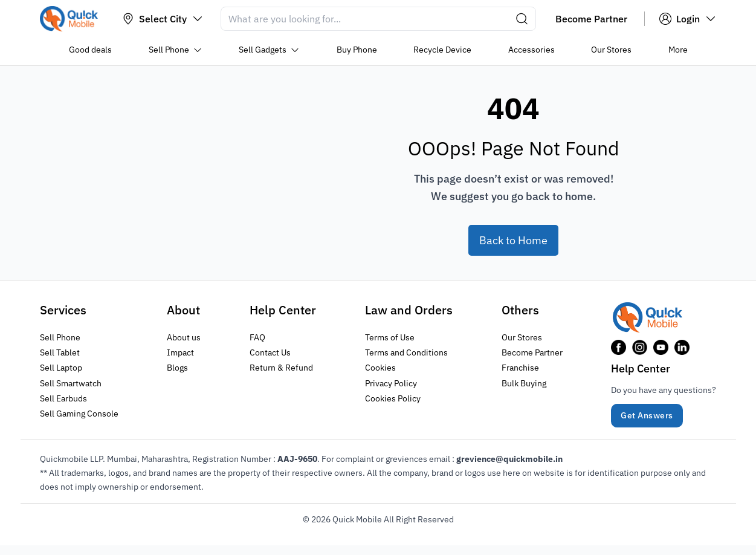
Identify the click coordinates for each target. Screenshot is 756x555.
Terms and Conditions (406, 352)
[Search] (378, 19)
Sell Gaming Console (79, 413)
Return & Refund (281, 368)
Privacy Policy (391, 383)
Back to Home (513, 240)
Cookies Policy (393, 398)
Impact (180, 352)
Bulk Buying (524, 383)
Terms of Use (390, 337)
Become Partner (532, 352)
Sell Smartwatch (71, 383)
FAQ (257, 337)
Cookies (380, 368)
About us (184, 337)
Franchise (520, 368)
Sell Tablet (60, 352)
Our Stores (522, 337)
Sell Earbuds (63, 398)
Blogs (177, 368)
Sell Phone (60, 337)
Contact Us (270, 352)
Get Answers (647, 415)
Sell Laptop (61, 368)
